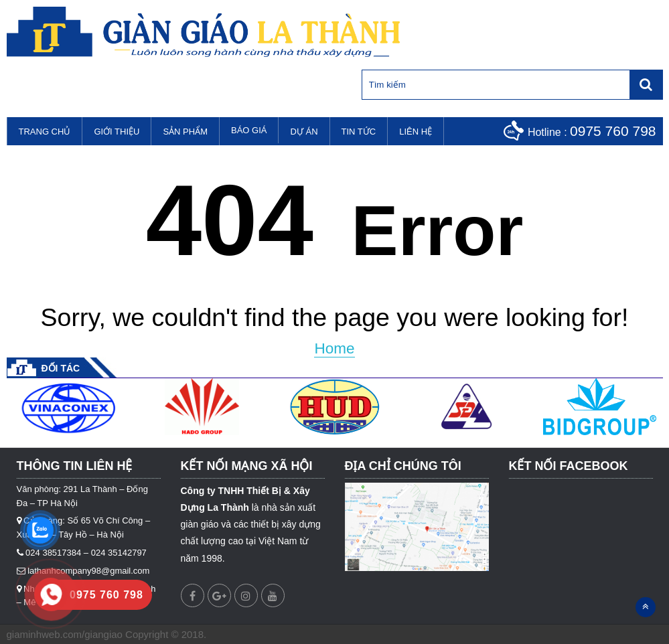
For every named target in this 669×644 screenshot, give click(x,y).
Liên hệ (416, 132)
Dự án (304, 132)
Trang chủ (45, 132)
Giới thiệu (117, 132)
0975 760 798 (613, 131)
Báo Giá (249, 130)
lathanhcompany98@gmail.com (88, 571)
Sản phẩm (185, 132)
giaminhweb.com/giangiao (65, 634)
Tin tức (359, 132)
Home (334, 348)
